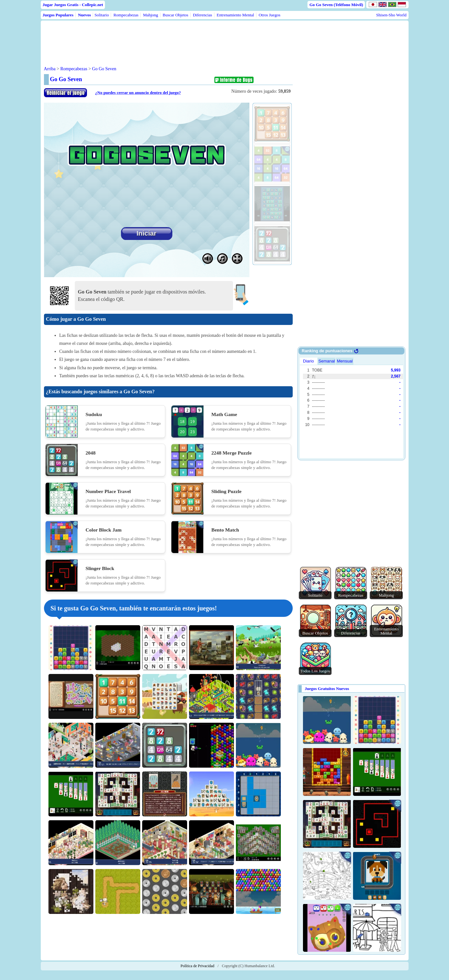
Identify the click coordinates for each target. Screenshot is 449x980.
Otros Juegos (270, 15)
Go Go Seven (104, 69)
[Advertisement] (167, 38)
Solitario (102, 15)
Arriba (50, 69)
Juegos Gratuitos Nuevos (327, 689)
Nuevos (84, 15)
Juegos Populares (58, 15)
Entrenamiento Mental (235, 15)
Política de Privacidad (198, 966)
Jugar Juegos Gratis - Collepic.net (73, 5)
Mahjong (151, 15)
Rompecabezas (126, 15)
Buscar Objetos (176, 15)
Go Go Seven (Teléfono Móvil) (336, 5)
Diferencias (203, 15)
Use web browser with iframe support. (351, 407)
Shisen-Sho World (391, 15)
